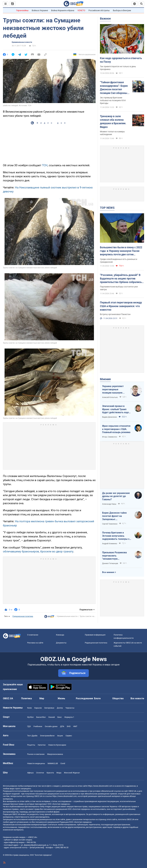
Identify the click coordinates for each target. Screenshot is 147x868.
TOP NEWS (107, 208)
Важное (105, 19)
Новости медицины (36, 763)
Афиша (30, 773)
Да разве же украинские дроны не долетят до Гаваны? (116, 496)
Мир (42, 698)
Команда (60, 635)
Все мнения (108, 572)
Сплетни (40, 773)
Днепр (60, 708)
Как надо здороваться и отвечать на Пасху (121, 60)
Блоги (97, 698)
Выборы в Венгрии (122, 10)
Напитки (42, 745)
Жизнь (61, 698)
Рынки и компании (36, 754)
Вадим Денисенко (110, 417)
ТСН (45, 165)
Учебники (38, 726)
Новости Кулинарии (57, 745)
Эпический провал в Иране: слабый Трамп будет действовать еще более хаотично (115, 409)
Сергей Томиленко (110, 524)
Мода (59, 773)
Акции (60, 736)
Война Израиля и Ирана (63, 10)
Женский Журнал (72, 773)
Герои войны (22, 10)
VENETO (81, 10)
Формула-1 (69, 717)
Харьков (38, 708)
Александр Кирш (109, 504)
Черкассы (70, 708)
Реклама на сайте (35, 643)
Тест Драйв (32, 736)
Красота (50, 773)
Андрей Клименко (110, 544)
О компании (33, 635)
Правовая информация (95, 635)
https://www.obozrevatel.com (100, 786)
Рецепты (31, 745)
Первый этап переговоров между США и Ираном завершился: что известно (121, 306)
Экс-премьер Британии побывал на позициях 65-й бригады (113, 100)
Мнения (105, 379)
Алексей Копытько (110, 397)
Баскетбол (41, 717)
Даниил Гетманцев (110, 563)
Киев (29, 708)
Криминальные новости (22, 42)
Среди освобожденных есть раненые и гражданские (119, 261)
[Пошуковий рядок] (141, 4)
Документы (61, 643)
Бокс (60, 717)
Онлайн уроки (51, 726)
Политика (27, 698)
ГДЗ (29, 726)
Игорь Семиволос (110, 437)
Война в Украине (40, 10)
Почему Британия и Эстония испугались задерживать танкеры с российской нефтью (116, 536)
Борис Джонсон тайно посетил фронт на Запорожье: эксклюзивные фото (114, 516)
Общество (118, 698)
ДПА (62, 726)
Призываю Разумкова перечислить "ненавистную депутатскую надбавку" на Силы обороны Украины (115, 556)
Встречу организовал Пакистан (115, 314)
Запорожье (49, 708)
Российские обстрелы (99, 10)
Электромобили (47, 736)
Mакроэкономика (55, 754)
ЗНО (69, 726)
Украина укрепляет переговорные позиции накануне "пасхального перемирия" (113, 390)
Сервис (69, 736)
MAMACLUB (53, 763)
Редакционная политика (23, 616)
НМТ (75, 726)
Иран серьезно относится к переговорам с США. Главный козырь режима (116, 429)
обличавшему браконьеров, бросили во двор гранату (38, 551)
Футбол (30, 717)
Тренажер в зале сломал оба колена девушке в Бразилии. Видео (113, 122)
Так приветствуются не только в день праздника (118, 68)
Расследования (84, 698)
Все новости (137, 698)
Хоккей (52, 717)
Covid (63, 763)
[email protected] (37, 847)
